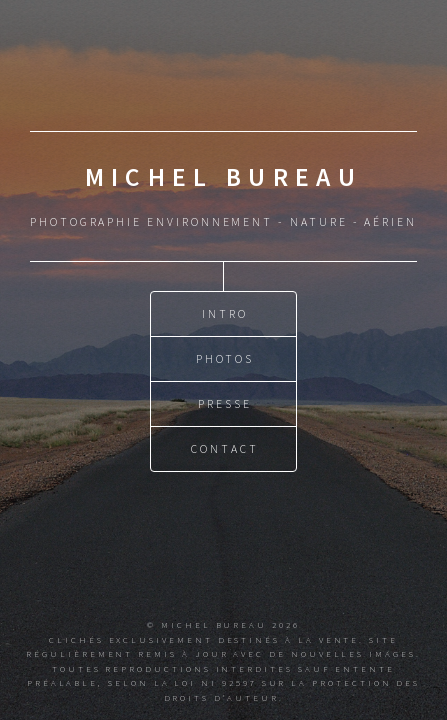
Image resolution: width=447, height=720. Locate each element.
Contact (225, 447)
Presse (225, 402)
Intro (225, 312)
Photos (225, 357)
